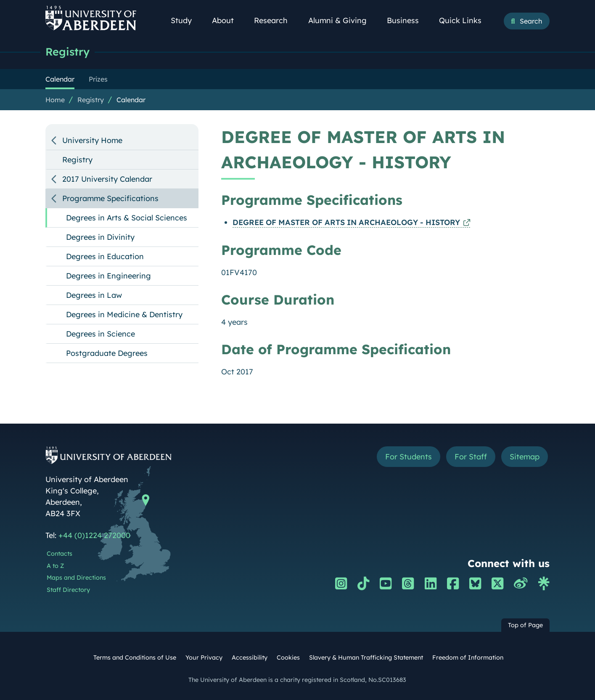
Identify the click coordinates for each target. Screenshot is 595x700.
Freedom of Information (468, 658)
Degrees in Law (94, 295)
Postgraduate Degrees (107, 353)
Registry (67, 52)
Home (55, 100)
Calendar (131, 100)
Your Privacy (204, 658)
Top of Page (525, 625)
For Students (409, 457)
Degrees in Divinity (100, 237)
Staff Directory (68, 590)
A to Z (55, 566)
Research (275, 20)
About (227, 20)
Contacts (59, 554)
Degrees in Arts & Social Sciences (127, 218)
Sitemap (525, 457)
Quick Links (465, 20)
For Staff (471, 457)
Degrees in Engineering (108, 276)
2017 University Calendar (107, 179)
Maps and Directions (76, 578)
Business (407, 20)
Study (186, 20)
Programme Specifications (110, 198)
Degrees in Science (100, 334)
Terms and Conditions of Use (135, 658)
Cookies (288, 658)
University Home (92, 140)
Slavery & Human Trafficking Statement (366, 658)
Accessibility (250, 658)
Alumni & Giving (342, 20)
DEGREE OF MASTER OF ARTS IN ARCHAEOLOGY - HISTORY (346, 222)
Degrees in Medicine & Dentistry (124, 314)
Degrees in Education (105, 256)
